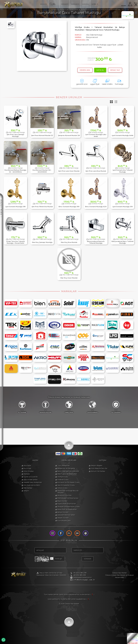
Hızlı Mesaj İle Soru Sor (99, 468)
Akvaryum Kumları (65, 495)
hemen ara (85, 70)
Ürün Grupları (29, 471)
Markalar (27, 474)
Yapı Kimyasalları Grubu (66, 485)
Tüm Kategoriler (64, 466)
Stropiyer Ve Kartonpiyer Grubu (69, 507)
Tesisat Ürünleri (63, 518)
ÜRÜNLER (65, 4)
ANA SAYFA (43, 4)
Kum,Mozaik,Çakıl (64, 521)
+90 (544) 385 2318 (80, 573)
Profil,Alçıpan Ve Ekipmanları (68, 498)
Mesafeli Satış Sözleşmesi (33, 482)
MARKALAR (75, 4)
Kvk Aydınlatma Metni (32, 485)
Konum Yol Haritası (98, 471)
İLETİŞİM (95, 4)
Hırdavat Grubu (63, 480)
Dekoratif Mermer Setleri (66, 515)
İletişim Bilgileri (97, 466)
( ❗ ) (92, 595)
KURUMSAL (85, 4)
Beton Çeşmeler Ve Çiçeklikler (68, 471)
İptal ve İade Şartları (31, 480)
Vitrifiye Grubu (63, 477)
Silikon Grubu (62, 488)
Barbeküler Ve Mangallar (66, 468)
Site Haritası (28, 488)
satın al (100, 70)
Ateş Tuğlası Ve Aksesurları (67, 474)
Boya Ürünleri (62, 501)
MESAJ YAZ (115, 70)
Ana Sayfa (27, 466)
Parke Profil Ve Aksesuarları (67, 509)
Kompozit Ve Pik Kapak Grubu (68, 482)
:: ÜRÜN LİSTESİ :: (1, 207)
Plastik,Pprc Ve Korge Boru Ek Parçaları (68, 492)
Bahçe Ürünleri (63, 512)
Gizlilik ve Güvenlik (31, 477)
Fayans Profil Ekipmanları (67, 504)
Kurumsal (27, 468)
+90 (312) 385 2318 (79, 575)
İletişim (26, 491)
